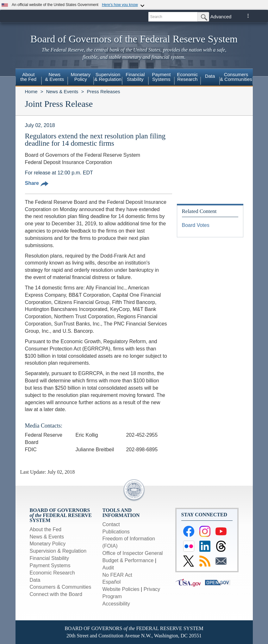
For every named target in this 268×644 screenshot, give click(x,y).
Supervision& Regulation (108, 77)
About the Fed (46, 529)
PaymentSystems (161, 77)
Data (210, 76)
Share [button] (37, 183)
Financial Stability (50, 558)
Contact (111, 524)
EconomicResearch (187, 77)
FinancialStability (135, 77)
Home (31, 91)
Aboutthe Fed (28, 77)
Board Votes (196, 225)
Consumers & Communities (236, 77)
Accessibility (116, 604)
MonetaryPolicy (81, 77)
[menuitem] (29, 78)
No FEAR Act (117, 575)
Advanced (221, 17)
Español (112, 582)
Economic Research (52, 573)
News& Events (54, 77)
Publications (116, 532)
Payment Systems (50, 565)
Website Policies (121, 589)
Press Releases (103, 91)
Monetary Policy (48, 544)
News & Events (62, 91)
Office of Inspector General (133, 553)
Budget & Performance (128, 560)
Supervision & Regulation (58, 551)
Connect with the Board (56, 594)
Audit (108, 568)
